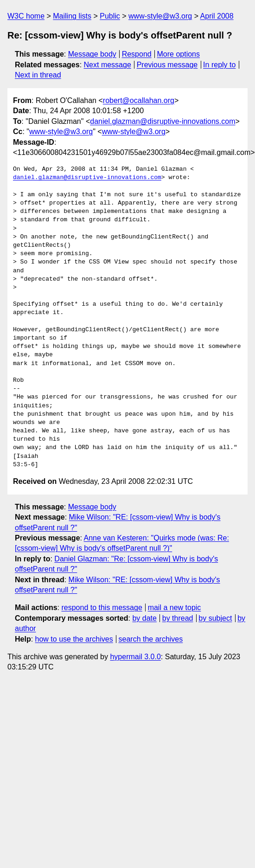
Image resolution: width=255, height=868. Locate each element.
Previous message (167, 65)
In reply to (219, 65)
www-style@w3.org (160, 16)
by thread (178, 618)
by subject (215, 618)
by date (144, 618)
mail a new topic (175, 608)
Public (110, 16)
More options (179, 54)
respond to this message (102, 608)
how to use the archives (74, 639)
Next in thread (38, 75)
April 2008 (217, 16)
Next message (108, 65)
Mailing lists (72, 16)
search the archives (151, 639)
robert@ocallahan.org (139, 100)
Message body (92, 54)
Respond (137, 54)
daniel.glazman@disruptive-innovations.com (163, 121)
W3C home (26, 16)
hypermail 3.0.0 (135, 657)
